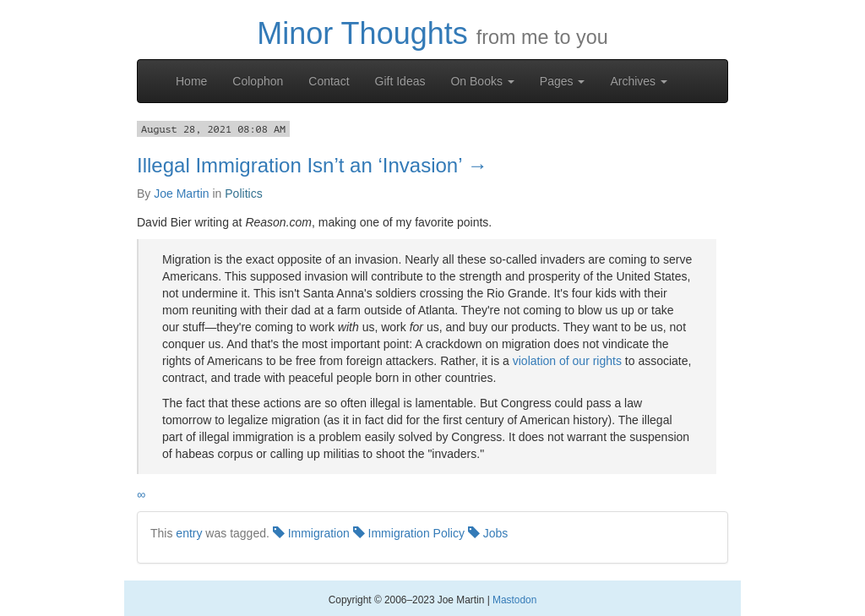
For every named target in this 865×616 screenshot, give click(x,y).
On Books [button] (482, 81)
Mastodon (514, 600)
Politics (243, 194)
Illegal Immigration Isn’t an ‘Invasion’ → (312, 165)
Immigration (311, 533)
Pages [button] (563, 81)
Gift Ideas (400, 81)
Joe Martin (181, 194)
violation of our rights (567, 361)
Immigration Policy (409, 533)
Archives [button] (639, 81)
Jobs (488, 533)
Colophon (258, 81)
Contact (329, 81)
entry (189, 533)
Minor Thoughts (362, 33)
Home (191, 81)
